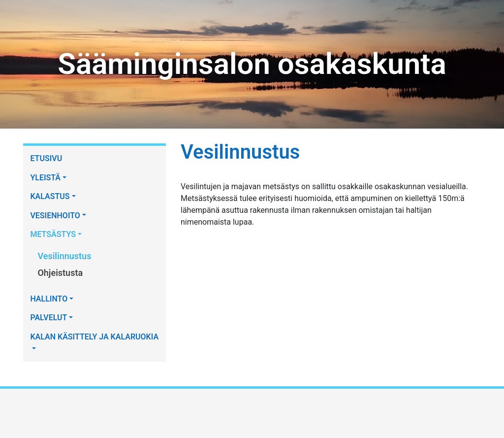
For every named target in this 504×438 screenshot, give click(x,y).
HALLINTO (49, 299)
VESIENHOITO (55, 216)
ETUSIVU (46, 158)
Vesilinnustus (64, 256)
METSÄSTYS (53, 234)
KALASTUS (50, 196)
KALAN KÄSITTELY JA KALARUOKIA (94, 337)
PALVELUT (48, 318)
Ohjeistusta (60, 273)
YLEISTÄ (45, 178)
